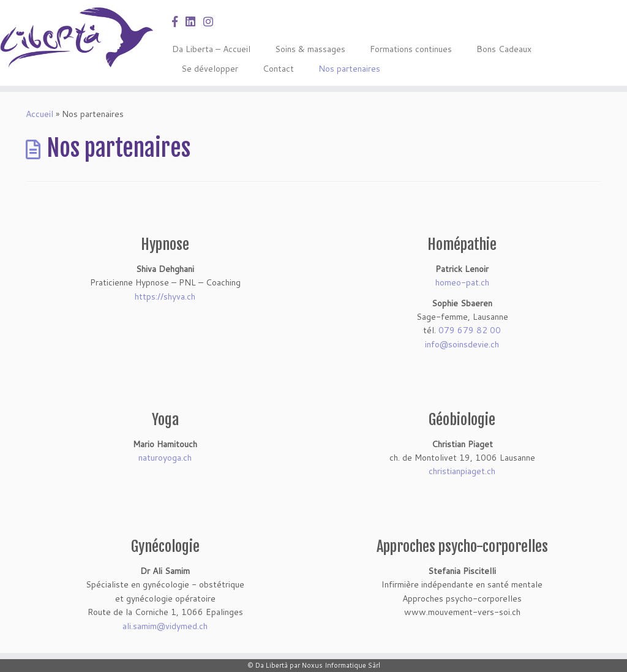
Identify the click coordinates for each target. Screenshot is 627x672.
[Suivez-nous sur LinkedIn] (194, 21)
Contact (278, 69)
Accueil (39, 114)
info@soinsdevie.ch (462, 344)
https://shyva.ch (165, 296)
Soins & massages (310, 49)
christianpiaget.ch (462, 471)
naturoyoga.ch (165, 458)
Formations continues (411, 49)
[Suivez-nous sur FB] (179, 21)
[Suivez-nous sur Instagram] (212, 21)
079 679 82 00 (470, 330)
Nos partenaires (349, 69)
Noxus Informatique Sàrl (341, 665)
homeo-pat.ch (462, 282)
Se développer (210, 69)
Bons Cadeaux (504, 49)
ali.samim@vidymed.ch (165, 626)
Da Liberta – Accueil (211, 49)
